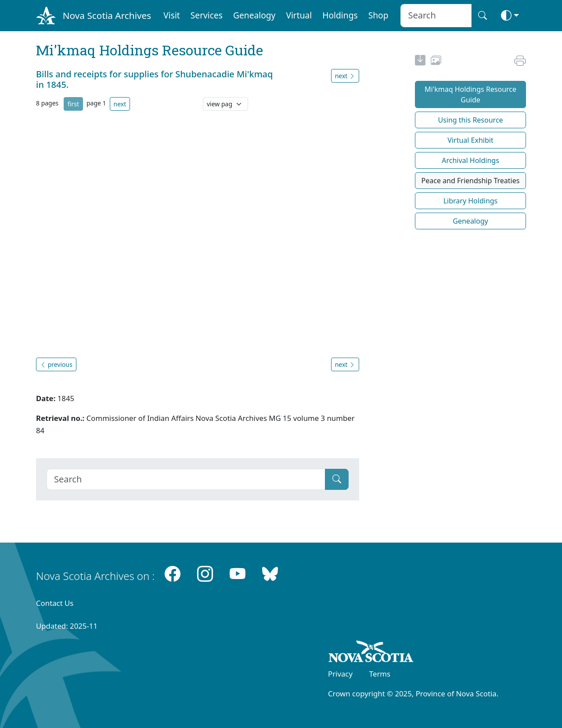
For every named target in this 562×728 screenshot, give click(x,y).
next (120, 104)
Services (207, 15)
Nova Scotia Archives (107, 15)
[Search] (186, 479)
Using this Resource (470, 120)
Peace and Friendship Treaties (471, 181)
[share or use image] (436, 62)
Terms (380, 674)
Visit (172, 15)
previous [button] (56, 364)
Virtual (299, 15)
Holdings (340, 15)
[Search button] (483, 16)
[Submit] (337, 479)
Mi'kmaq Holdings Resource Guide (470, 94)
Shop (378, 15)
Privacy (340, 674)
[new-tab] (420, 62)
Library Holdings (471, 201)
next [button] (345, 76)
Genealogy (254, 15)
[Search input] (436, 16)
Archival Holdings (470, 160)
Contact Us (55, 603)
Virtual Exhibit (470, 140)
